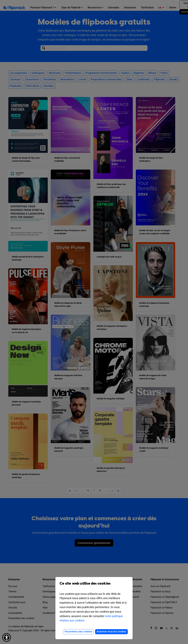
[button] (7, 637)
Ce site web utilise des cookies (94, 586)
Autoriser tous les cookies (111, 632)
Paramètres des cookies (78, 632)
